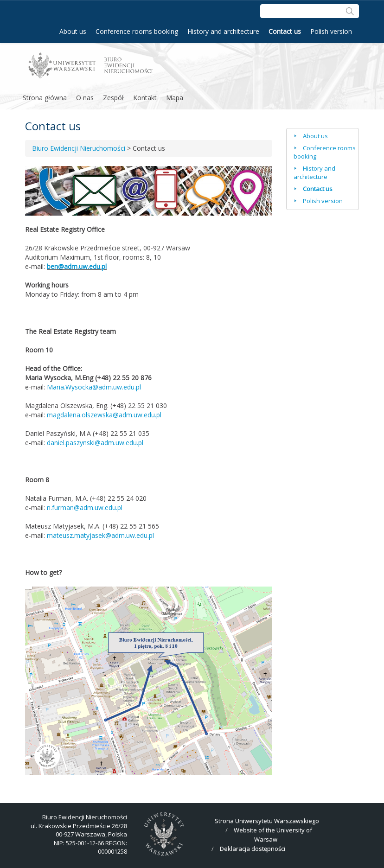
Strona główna (45, 98)
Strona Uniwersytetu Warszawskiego (267, 821)
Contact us (285, 31)
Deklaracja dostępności (253, 849)
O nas (85, 98)
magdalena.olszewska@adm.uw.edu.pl (104, 415)
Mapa (175, 98)
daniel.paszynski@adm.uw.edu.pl (95, 443)
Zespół (113, 98)
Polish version (331, 31)
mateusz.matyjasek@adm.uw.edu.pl (100, 535)
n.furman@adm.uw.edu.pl (85, 507)
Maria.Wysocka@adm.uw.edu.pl (94, 387)
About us (73, 31)
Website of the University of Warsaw (273, 835)
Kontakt (145, 98)
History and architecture (223, 31)
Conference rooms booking (137, 31)
